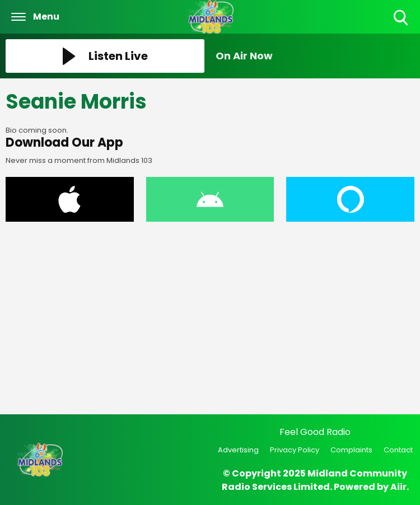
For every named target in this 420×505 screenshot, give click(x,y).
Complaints (351, 450)
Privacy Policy (295, 450)
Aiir (398, 487)
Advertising (238, 450)
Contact (398, 450)
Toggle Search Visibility (402, 18)
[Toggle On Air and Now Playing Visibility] (315, 56)
